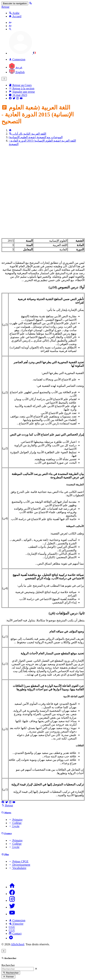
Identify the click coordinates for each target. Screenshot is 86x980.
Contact (15, 934)
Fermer (8, 977)
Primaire (16, 820)
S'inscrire (16, 924)
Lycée (14, 826)
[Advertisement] (43, 192)
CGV (12, 930)
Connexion (17, 920)
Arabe (14, 13)
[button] (22, 53)
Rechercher (8, 965)
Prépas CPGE (19, 861)
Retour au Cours (20, 85)
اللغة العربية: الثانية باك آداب (27, 134)
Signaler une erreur (22, 92)
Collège (15, 823)
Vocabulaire (18, 868)
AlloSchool (17, 944)
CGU (12, 927)
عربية (16, 67)
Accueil (15, 16)
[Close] (4, 951)
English (17, 72)
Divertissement (19, 865)
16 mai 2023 (18, 95)
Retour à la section (22, 88)
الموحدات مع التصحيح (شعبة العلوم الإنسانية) (36, 137)
